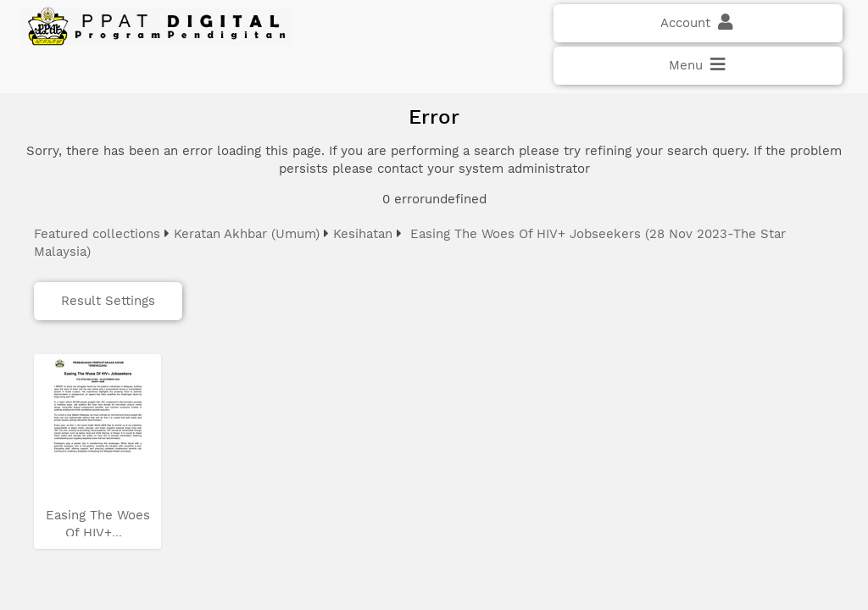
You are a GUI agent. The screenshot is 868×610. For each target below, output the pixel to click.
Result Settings (108, 301)
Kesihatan (363, 234)
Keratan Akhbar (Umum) (247, 234)
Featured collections (97, 234)
